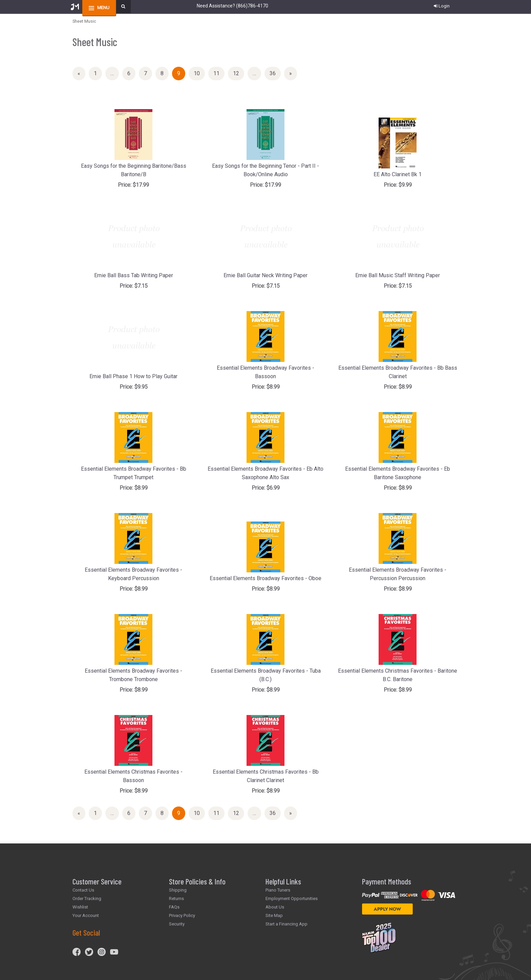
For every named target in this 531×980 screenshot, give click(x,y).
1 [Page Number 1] (98, 73)
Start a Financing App (286, 924)
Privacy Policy (182, 915)
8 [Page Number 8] (165, 73)
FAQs (174, 907)
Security (177, 924)
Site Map (274, 915)
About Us (275, 907)
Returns (176, 899)
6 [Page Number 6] (131, 73)
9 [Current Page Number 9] (181, 75)
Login (442, 6)
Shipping (178, 890)
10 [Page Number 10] (199, 73)
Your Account (86, 915)
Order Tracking (87, 899)
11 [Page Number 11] (219, 73)
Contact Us (83, 890)
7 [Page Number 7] (148, 73)
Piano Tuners (278, 890)
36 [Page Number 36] (275, 73)
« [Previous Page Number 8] (81, 75)
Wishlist (80, 907)
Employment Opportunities (292, 899)
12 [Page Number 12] (239, 73)
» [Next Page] (293, 75)
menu (103, 8)
